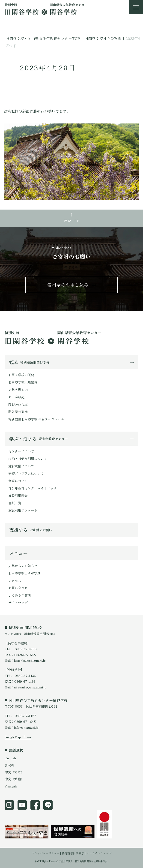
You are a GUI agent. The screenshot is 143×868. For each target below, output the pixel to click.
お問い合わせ (18, 588)
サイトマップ (18, 603)
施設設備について (21, 466)
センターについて (21, 451)
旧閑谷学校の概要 (21, 375)
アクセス (15, 580)
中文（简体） (14, 772)
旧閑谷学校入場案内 (23, 382)
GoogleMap (13, 737)
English (10, 758)
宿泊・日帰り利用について (28, 459)
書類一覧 (15, 503)
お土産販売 (16, 397)
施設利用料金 (18, 496)
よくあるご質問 (20, 595)
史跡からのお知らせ (23, 566)
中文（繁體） (14, 779)
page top (71, 220)
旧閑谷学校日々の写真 (24, 573)
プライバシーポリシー (45, 853)
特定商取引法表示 (73, 853)
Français (11, 786)
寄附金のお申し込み (68, 285)
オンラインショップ (99, 853)
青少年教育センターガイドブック (33, 488)
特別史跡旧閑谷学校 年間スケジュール (36, 419)
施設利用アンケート (23, 510)
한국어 (9, 765)
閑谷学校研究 (18, 412)
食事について (18, 481)
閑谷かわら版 (18, 404)
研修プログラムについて (26, 473)
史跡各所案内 (18, 390)
